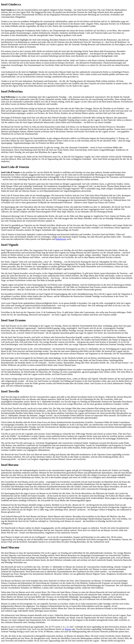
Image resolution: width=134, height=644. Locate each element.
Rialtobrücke (61, 239)
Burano (68, 629)
